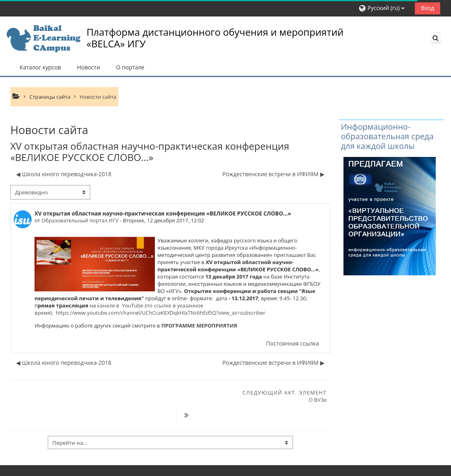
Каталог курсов (40, 67)
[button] (384, 8)
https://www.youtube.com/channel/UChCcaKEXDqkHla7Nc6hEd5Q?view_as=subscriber (160, 313)
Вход (428, 8)
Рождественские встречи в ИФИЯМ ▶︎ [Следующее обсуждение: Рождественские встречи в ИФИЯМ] (273, 174)
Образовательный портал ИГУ (80, 220)
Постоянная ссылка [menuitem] (293, 343)
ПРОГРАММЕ (178, 325)
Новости (88, 67)
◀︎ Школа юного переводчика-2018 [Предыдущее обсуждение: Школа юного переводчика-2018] (64, 174)
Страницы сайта (50, 97)
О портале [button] (130, 67)
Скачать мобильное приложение (52, 468)
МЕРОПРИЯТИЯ (217, 325)
